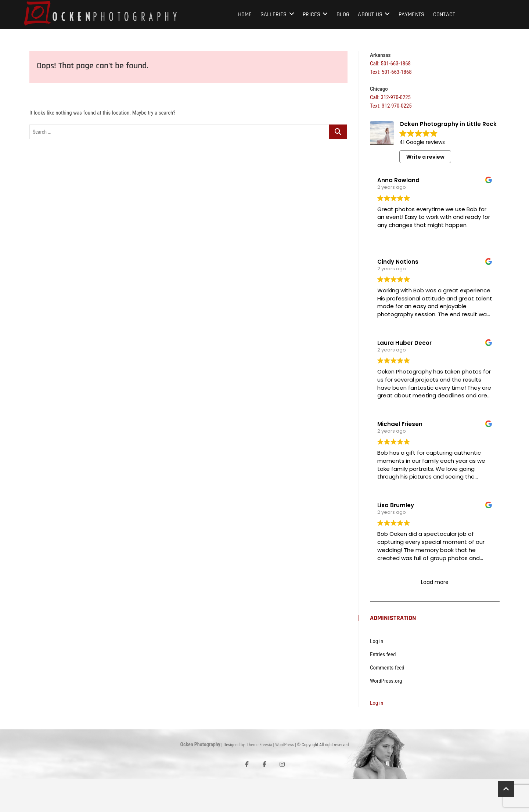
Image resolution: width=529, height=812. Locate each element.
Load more (435, 615)
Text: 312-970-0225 (391, 106)
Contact (444, 15)
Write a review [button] (425, 157)
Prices (312, 15)
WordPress (285, 778)
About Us (370, 15)
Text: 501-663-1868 (391, 72)
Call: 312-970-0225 (390, 97)
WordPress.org (386, 714)
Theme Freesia (259, 778)
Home (245, 15)
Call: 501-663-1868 (390, 64)
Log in (377, 674)
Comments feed (387, 701)
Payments (412, 15)
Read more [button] (391, 317)
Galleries (274, 15)
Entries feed (383, 688)
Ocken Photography (200, 777)
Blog (343, 15)
